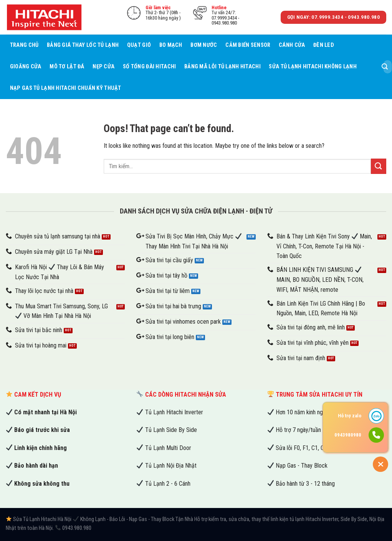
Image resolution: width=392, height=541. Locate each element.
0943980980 (348, 435)
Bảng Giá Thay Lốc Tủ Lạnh (83, 45)
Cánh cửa (292, 45)
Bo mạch (171, 45)
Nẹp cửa (103, 67)
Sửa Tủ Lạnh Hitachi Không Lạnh (313, 67)
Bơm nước (204, 45)
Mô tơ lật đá (67, 67)
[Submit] (385, 67)
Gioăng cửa (26, 67)
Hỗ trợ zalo (350, 416)
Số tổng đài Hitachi (149, 67)
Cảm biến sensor (248, 45)
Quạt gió (139, 45)
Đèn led (324, 45)
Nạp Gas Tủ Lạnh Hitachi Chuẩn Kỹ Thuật (66, 88)
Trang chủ (24, 45)
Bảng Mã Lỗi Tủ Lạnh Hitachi (222, 67)
